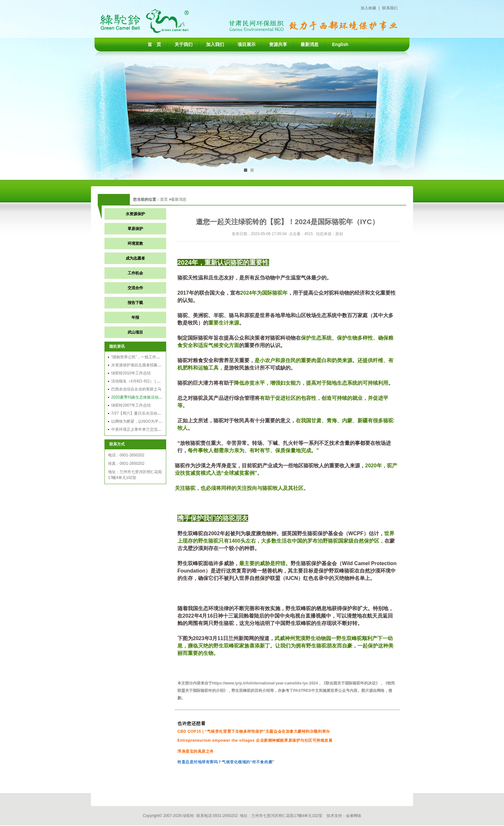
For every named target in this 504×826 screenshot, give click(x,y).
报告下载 (135, 303)
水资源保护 (135, 214)
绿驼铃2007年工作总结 (131, 405)
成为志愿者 (135, 258)
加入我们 (215, 44)
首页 (164, 199)
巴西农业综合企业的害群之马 (136, 389)
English (340, 44)
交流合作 (135, 288)
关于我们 (184, 44)
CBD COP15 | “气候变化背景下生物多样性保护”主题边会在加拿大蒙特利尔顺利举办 (254, 731)
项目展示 (247, 44)
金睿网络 (354, 816)
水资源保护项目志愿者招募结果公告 (142, 365)
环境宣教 (135, 243)
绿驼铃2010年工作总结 (131, 373)
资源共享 (278, 44)
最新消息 (310, 44)
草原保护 (135, 229)
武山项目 (135, 332)
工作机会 (135, 273)
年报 (135, 317)
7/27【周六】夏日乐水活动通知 (138, 413)
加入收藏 (368, 8)
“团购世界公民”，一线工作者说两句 (141, 357)
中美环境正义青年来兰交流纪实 (138, 429)
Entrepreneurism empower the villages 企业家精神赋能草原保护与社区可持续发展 (255, 740)
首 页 (154, 44)
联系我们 (390, 8)
